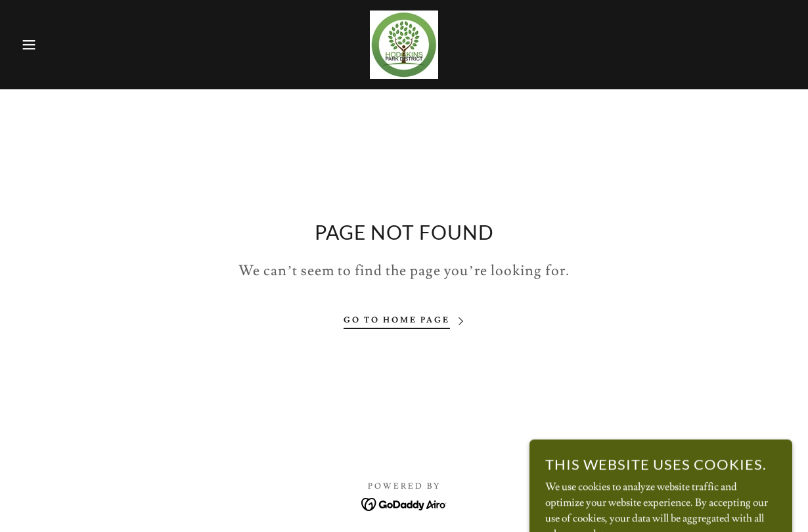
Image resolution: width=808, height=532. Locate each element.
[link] (404, 42)
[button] (40, 45)
